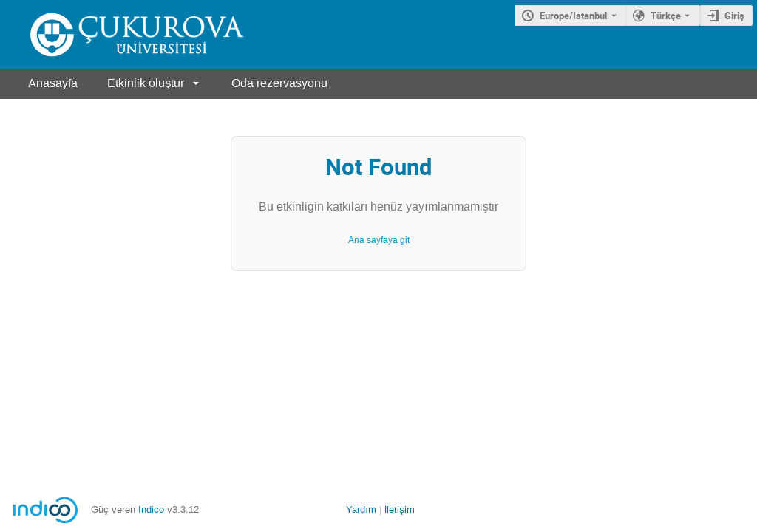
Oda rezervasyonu (279, 83)
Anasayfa (53, 83)
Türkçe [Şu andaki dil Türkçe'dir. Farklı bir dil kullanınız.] (666, 16)
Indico (151, 509)
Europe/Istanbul (573, 16)
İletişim (400, 509)
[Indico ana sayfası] (122, 34)
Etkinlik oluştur (146, 83)
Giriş (734, 16)
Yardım (361, 509)
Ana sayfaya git (379, 240)
